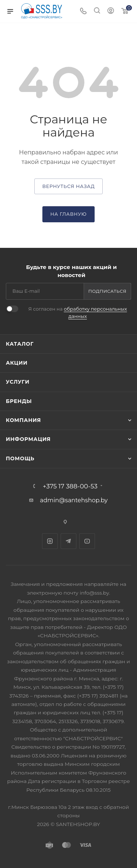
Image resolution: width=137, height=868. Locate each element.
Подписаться (107, 291)
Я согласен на (78, 312)
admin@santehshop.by (74, 500)
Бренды (19, 401)
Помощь (20, 458)
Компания (23, 420)
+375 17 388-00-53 (70, 486)
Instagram (50, 541)
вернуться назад (69, 186)
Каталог (20, 344)
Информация (28, 439)
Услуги (18, 382)
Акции (17, 363)
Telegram (68, 541)
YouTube (87, 541)
